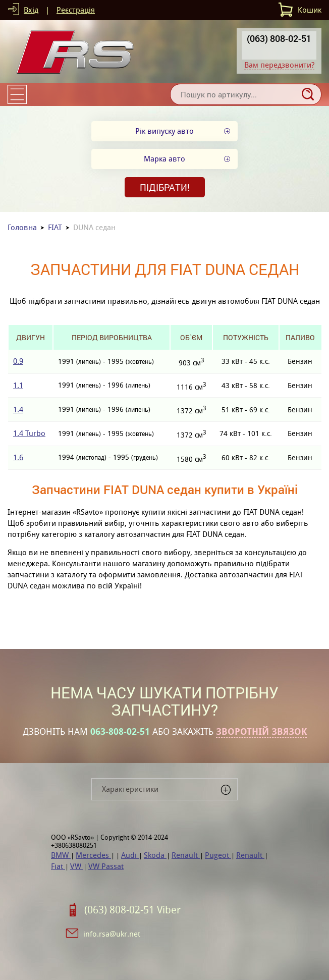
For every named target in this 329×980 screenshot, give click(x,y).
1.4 (18, 410)
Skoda (155, 855)
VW (77, 866)
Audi (130, 855)
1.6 (18, 457)
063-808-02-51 (120, 732)
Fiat (58, 866)
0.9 (18, 361)
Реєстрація (76, 10)
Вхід (31, 10)
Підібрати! (165, 187)
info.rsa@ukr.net (112, 934)
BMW (61, 855)
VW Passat (106, 866)
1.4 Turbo (29, 433)
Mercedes (93, 855)
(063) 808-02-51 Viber (132, 910)
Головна (22, 227)
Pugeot (218, 855)
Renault (186, 855)
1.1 (18, 385)
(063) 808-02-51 (279, 38)
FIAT (55, 227)
